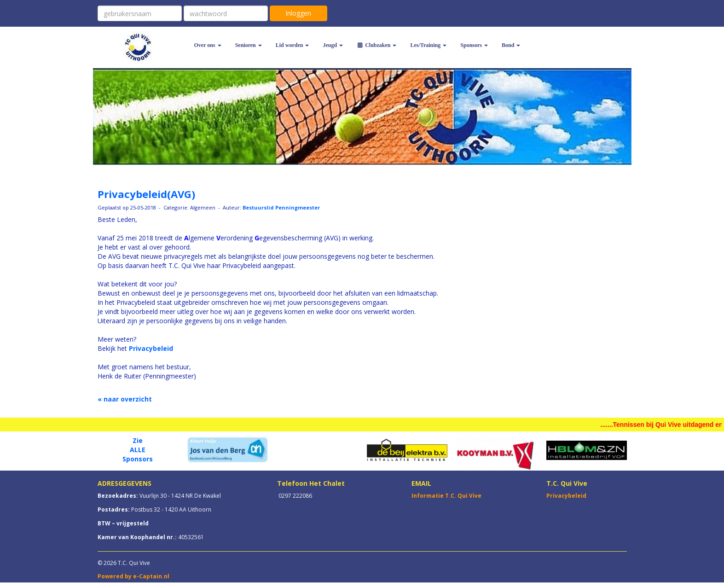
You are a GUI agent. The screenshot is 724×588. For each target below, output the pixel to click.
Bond (511, 45)
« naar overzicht (125, 399)
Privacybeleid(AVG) (146, 194)
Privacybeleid (151, 348)
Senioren (249, 45)
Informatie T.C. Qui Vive (446, 496)
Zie (138, 440)
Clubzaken (376, 45)
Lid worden (292, 45)
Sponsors (474, 45)
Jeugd (333, 45)
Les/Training (428, 45)
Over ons (208, 45)
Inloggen (298, 13)
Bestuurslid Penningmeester (281, 207)
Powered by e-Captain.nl (133, 576)
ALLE (138, 450)
